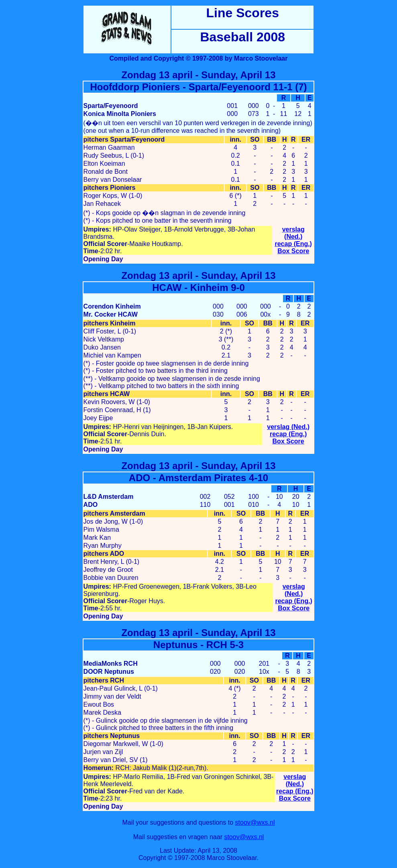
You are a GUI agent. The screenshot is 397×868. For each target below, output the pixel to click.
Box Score (293, 251)
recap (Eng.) (293, 244)
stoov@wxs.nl (255, 822)
